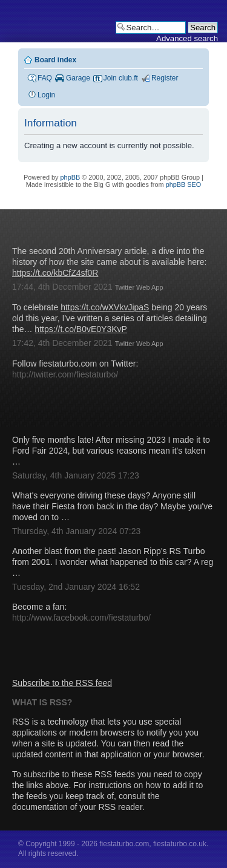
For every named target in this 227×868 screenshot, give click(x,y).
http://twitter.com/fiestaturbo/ (65, 374)
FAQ (45, 78)
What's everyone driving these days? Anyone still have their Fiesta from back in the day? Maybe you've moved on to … (112, 506)
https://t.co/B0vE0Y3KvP (81, 329)
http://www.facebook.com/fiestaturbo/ (81, 618)
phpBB (71, 177)
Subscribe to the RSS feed (62, 683)
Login (46, 95)
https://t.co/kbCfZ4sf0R (55, 273)
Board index (55, 60)
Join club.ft (121, 78)
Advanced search (187, 38)
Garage (78, 78)
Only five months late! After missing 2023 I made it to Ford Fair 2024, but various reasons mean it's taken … (111, 451)
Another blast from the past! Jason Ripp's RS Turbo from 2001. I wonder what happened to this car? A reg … (113, 562)
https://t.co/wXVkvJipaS (105, 307)
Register (165, 78)
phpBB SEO (184, 184)
